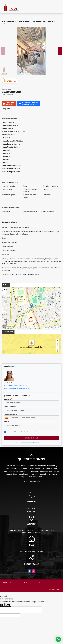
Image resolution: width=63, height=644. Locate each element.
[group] (31, 51)
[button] (20, 72)
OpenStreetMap (57, 328)
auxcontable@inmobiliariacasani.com (18, 388)
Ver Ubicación (25, 347)
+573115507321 (11, 386)
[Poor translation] (8, 605)
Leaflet (45, 328)
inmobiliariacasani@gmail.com (32, 552)
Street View (10, 81)
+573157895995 (32, 508)
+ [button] (5, 290)
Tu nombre (8, 399)
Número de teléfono (11, 414)
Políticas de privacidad (31, 481)
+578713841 (23, 386)
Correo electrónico (10, 407)
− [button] (5, 293)
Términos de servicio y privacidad (30, 442)
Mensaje (7, 422)
